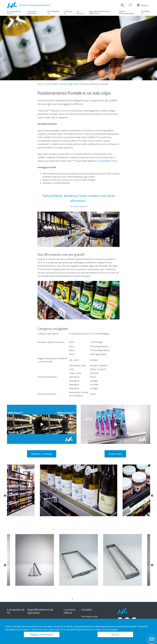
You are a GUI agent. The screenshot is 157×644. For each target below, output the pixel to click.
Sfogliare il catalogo (42, 454)
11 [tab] (92, 529)
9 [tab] (84, 529)
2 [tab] (57, 529)
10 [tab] (88, 529)
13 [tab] (100, 529)
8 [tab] (81, 529)
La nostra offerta (32, 13)
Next (152, 496)
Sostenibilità (53, 12)
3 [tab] (61, 529)
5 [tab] (69, 529)
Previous (5, 496)
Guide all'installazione (127, 12)
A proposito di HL (14, 13)
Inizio (40, 84)
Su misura (80, 12)
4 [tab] (65, 529)
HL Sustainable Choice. (106, 161)
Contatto (145, 12)
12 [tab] (96, 529)
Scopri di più (115, 454)
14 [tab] (104, 529)
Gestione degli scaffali (69, 84)
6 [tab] (73, 529)
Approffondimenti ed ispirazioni (99, 12)
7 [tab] (77, 529)
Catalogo (68, 12)
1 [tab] (53, 529)
